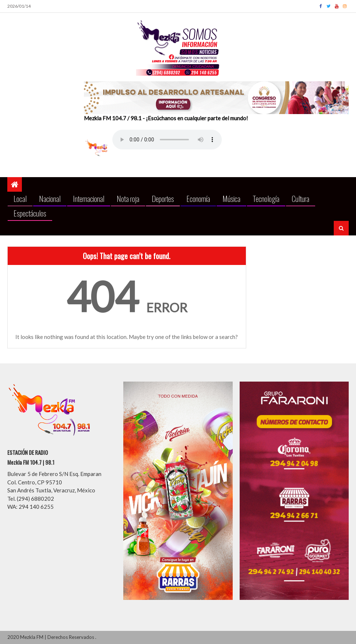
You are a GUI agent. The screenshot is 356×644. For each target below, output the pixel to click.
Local (20, 198)
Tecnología (266, 198)
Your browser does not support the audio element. (167, 140)
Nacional (50, 198)
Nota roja (128, 198)
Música (231, 198)
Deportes (163, 198)
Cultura (301, 198)
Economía (198, 198)
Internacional (89, 198)
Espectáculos (30, 213)
